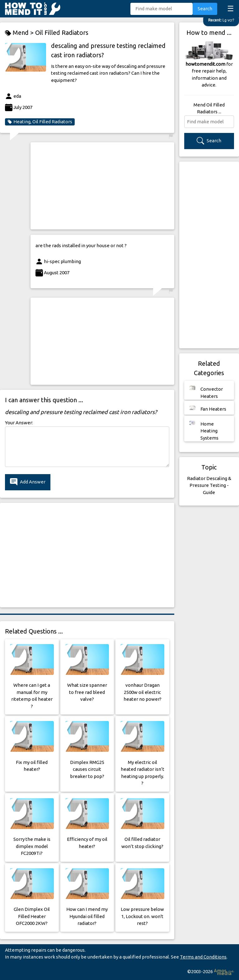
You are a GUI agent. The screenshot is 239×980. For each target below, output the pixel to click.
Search (205, 9)
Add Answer (28, 482)
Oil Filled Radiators (62, 33)
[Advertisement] (102, 186)
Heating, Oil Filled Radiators (40, 122)
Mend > (20, 33)
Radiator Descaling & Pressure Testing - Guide (209, 485)
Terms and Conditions (203, 957)
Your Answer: (19, 423)
